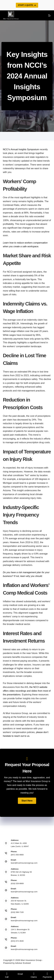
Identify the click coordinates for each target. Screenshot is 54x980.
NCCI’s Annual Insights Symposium (21, 149)
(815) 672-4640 (17, 941)
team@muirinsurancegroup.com (24, 863)
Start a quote (27, 5)
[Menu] (50, 15)
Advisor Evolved (23, 963)
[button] (27, 801)
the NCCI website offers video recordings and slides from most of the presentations (27, 691)
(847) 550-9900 (17, 855)
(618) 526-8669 (17, 883)
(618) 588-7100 (17, 912)
